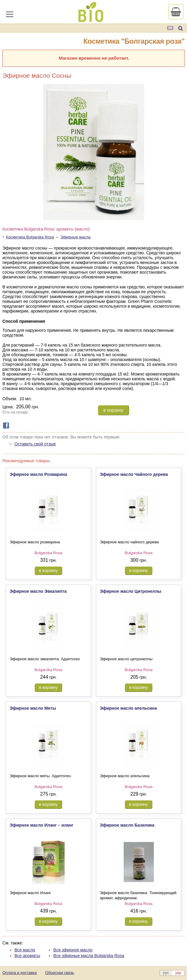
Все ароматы (27, 956)
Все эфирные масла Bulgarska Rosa (89, 956)
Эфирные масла (76, 237)
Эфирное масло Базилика (127, 825)
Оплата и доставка (20, 973)
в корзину (113, 410)
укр (178, 973)
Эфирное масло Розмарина (38, 474)
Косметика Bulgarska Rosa (30, 237)
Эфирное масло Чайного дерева (134, 474)
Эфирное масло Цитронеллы (131, 591)
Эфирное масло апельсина (128, 708)
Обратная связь (60, 973)
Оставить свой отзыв (35, 444)
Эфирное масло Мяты (33, 708)
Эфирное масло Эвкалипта (38, 591)
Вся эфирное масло (73, 950)
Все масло (25, 950)
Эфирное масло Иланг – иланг (41, 825)
